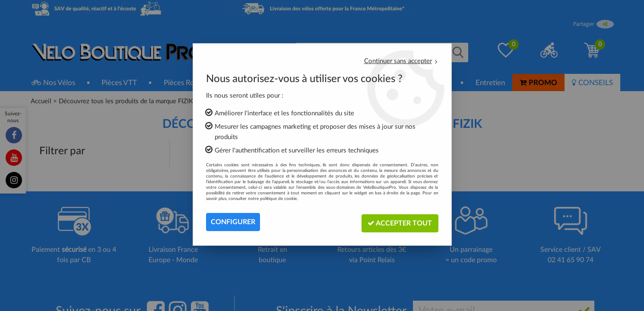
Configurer (233, 222)
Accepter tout (399, 222)
